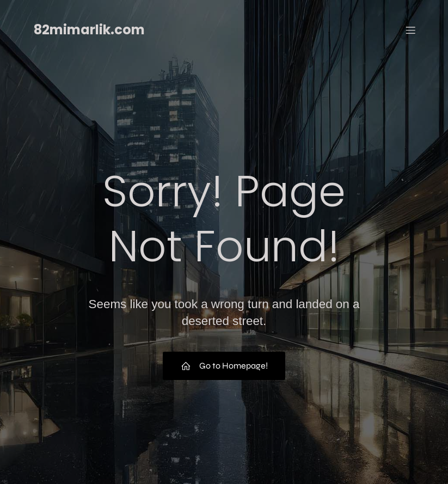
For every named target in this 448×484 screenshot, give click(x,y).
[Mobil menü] (411, 30)
